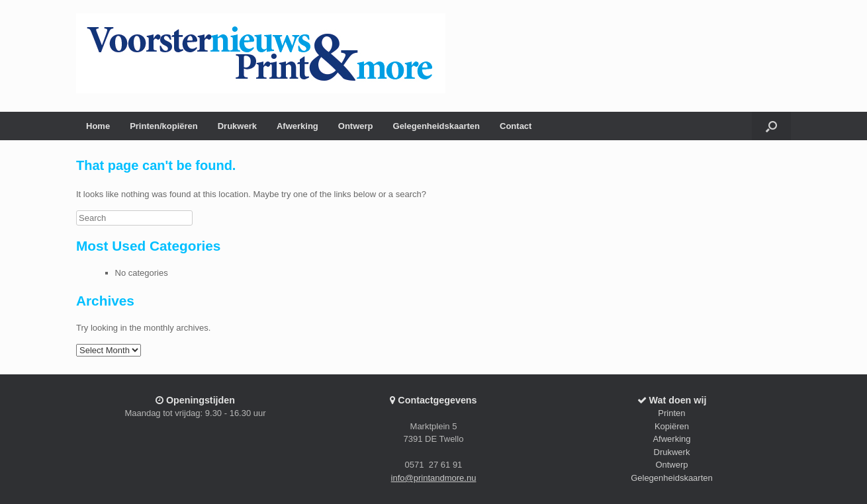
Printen (671, 413)
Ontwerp (356, 126)
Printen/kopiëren (164, 126)
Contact (516, 126)
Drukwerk (237, 126)
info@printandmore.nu (434, 478)
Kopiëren (672, 426)
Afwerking (297, 126)
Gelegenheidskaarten (437, 126)
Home (98, 126)
